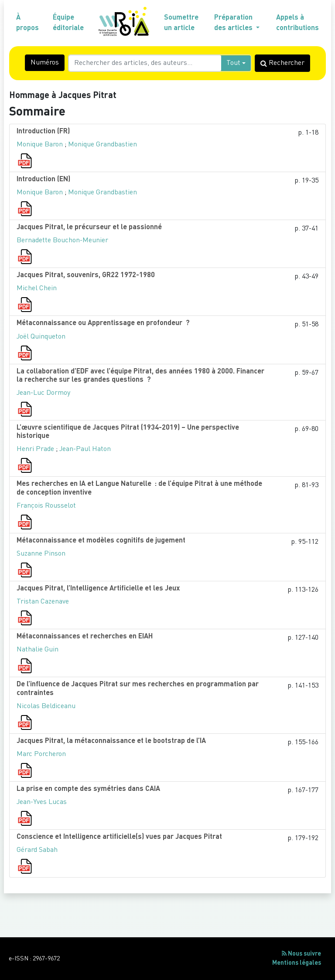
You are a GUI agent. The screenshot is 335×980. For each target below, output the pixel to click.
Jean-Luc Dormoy (43, 393)
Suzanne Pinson (41, 554)
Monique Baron (40, 145)
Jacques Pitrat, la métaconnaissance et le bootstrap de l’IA (111, 741)
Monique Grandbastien (103, 145)
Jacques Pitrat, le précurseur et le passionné (89, 227)
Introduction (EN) (43, 180)
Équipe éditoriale (68, 23)
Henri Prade (35, 449)
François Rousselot (46, 506)
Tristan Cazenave (43, 602)
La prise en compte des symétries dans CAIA (88, 789)
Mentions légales (297, 963)
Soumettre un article (181, 23)
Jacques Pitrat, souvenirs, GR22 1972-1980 (86, 275)
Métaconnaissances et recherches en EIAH (85, 637)
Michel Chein (37, 288)
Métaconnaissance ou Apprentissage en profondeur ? (103, 323)
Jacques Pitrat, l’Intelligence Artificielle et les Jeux (98, 589)
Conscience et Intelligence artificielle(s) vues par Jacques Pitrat (119, 837)
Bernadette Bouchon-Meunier (62, 241)
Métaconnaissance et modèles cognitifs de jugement (101, 541)
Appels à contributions (297, 23)
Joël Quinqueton (41, 337)
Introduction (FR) (43, 132)
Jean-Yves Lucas (42, 802)
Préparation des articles (234, 23)
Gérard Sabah (37, 850)
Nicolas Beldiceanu (46, 706)
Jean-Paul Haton (85, 449)
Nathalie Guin (38, 650)
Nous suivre (301, 954)
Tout (233, 63)
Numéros (45, 63)
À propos (27, 23)
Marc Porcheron (41, 754)
